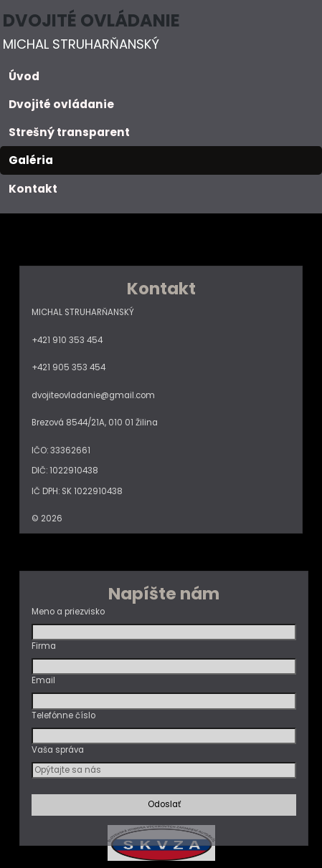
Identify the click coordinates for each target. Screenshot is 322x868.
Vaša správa (58, 750)
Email (43, 680)
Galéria (31, 160)
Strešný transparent (69, 132)
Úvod (24, 76)
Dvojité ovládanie (61, 104)
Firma (44, 646)
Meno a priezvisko (68, 612)
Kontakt (33, 189)
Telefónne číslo (63, 715)
